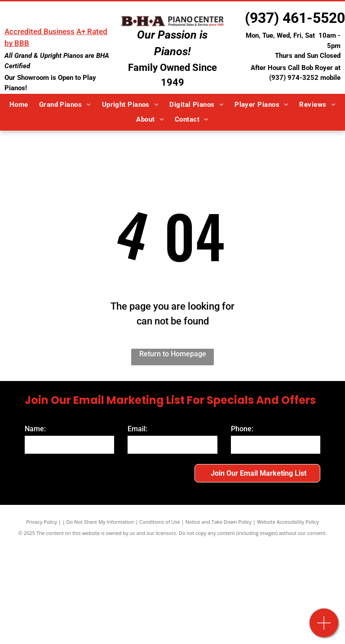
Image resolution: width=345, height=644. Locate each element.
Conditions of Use (160, 522)
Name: (35, 429)
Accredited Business (40, 31)
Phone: (242, 429)
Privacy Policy (42, 522)
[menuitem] (19, 105)
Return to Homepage (173, 354)
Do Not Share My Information (100, 522)
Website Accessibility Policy (288, 522)
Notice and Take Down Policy (219, 522)
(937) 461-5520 (295, 18)
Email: (137, 429)
